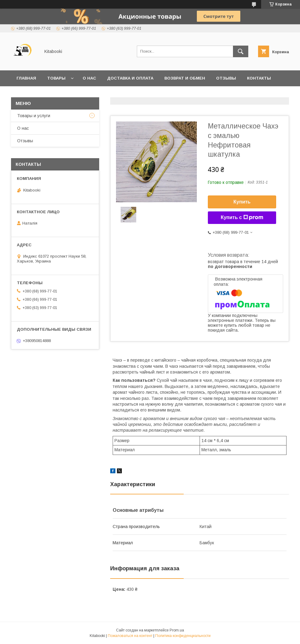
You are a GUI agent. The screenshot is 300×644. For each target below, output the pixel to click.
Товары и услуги (34, 116)
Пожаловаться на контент (130, 636)
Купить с (242, 218)
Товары (56, 78)
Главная (26, 78)
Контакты (259, 78)
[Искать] (241, 51)
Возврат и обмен (185, 78)
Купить (242, 202)
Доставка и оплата (130, 78)
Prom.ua (177, 630)
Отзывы (226, 78)
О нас (89, 78)
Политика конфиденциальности (183, 636)
